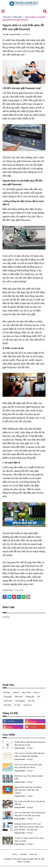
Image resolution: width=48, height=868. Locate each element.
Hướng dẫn (17, 17)
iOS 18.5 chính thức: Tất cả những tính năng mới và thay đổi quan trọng (30, 814)
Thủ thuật (7, 705)
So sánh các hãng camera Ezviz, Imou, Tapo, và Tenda (29, 839)
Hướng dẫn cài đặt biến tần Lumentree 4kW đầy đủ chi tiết (30, 743)
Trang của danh (15, 34)
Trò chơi (17, 705)
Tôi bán (14, 854)
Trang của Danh (28, 859)
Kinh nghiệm (20, 701)
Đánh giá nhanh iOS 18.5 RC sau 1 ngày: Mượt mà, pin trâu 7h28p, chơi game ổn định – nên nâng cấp (29, 827)
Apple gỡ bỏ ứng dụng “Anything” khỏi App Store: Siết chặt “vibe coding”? (28, 790)
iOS (39, 697)
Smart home (8, 701)
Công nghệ (8, 697)
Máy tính (31, 701)
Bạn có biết (26, 692)
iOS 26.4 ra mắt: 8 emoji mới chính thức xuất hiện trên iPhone (28, 766)
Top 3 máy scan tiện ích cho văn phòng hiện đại (29, 803)
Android (16, 692)
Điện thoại (19, 697)
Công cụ (37, 692)
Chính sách (33, 854)
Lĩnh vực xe (28, 705)
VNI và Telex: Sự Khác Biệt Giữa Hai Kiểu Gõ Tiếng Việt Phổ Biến (29, 755)
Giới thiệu (23, 854)
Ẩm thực (7, 692)
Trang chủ (7, 17)
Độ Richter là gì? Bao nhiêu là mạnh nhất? (29, 777)
